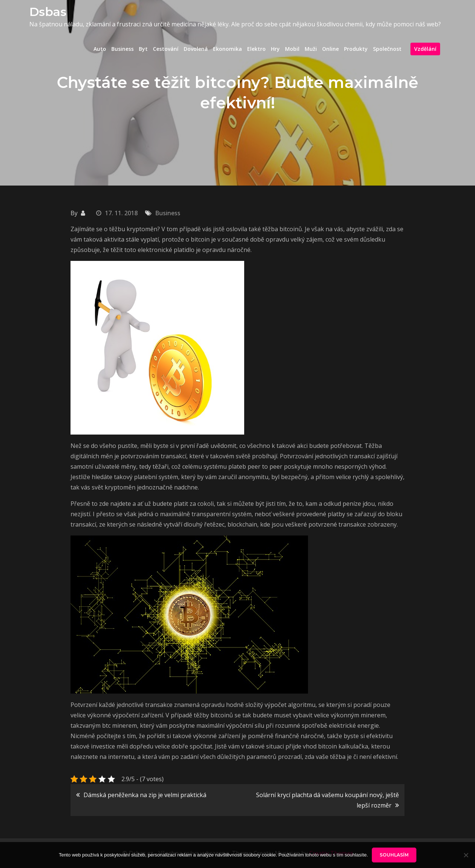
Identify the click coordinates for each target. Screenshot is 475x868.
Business (122, 49)
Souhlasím (394, 855)
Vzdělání (425, 49)
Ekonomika (227, 49)
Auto (100, 49)
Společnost (387, 49)
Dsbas (48, 12)
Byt (143, 49)
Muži (311, 49)
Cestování (166, 49)
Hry (275, 49)
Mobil (292, 49)
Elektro (256, 49)
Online (330, 49)
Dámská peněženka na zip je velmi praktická (145, 795)
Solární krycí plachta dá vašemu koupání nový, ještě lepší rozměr (327, 800)
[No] (466, 855)
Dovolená (196, 49)
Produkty (356, 49)
